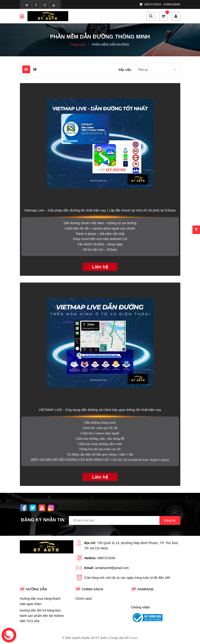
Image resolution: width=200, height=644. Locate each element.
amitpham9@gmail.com (112, 568)
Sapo (134, 638)
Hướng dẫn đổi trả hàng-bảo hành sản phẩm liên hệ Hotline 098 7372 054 (42, 616)
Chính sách (84, 599)
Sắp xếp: (125, 70)
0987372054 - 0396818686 (162, 4)
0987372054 (106, 558)
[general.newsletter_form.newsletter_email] (125, 520)
